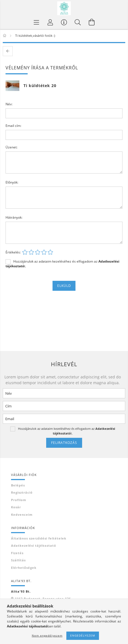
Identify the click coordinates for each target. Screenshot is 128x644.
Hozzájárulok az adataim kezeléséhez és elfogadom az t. (62, 264)
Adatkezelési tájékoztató (34, 545)
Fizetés (17, 553)
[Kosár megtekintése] (92, 22)
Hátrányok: (14, 217)
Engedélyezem (83, 635)
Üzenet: (11, 147)
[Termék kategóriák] (36, 22)
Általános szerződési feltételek (39, 538)
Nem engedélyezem (47, 635)
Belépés (18, 485)
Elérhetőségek (24, 568)
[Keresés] (78, 22)
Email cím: (13, 126)
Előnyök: (12, 182)
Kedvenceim (22, 515)
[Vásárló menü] (64, 22)
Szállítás (18, 560)
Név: (9, 104)
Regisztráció (22, 492)
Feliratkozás (64, 443)
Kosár (16, 507)
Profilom (19, 500)
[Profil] (50, 22)
